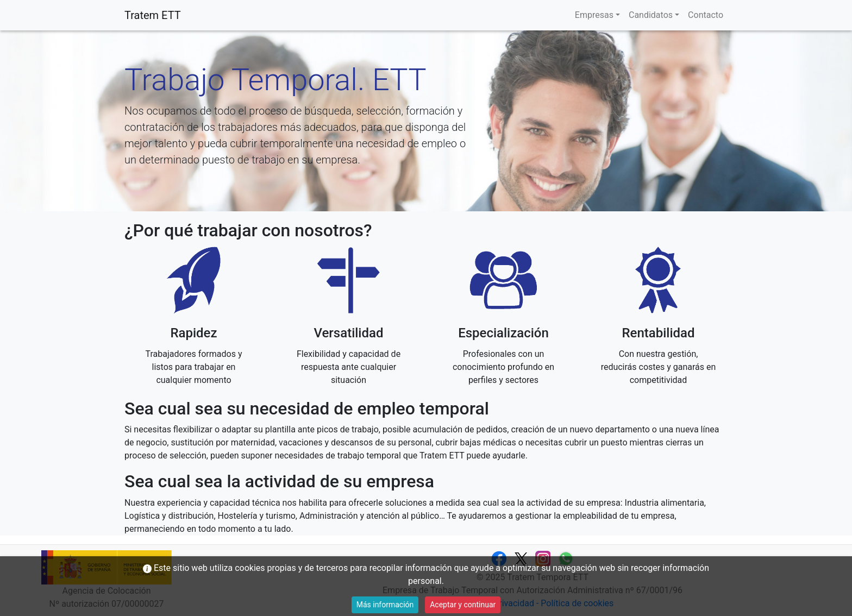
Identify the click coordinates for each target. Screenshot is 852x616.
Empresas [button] (594, 15)
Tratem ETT (153, 15)
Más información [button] (385, 605)
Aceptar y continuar (463, 605)
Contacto (706, 15)
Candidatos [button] (651, 15)
